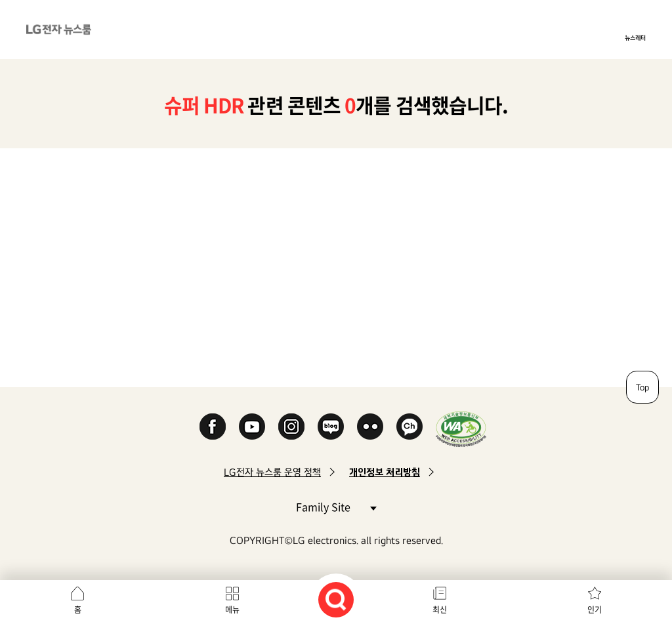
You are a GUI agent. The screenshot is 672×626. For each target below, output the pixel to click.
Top (642, 387)
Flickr (370, 427)
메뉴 (232, 610)
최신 (440, 610)
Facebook (213, 427)
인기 (595, 610)
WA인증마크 (461, 429)
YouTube (252, 427)
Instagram (291, 427)
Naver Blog (331, 427)
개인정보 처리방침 (385, 472)
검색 (336, 600)
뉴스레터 (635, 37)
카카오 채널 (409, 427)
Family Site (336, 506)
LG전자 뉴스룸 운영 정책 (272, 472)
